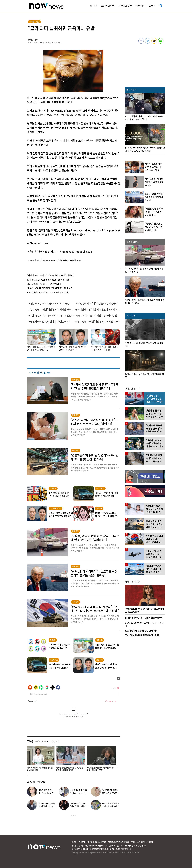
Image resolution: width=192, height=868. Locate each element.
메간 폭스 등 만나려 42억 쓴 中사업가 (44, 284)
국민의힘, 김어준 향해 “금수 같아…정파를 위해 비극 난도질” (102, 769)
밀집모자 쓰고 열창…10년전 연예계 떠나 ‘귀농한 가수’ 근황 (110, 806)
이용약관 (90, 842)
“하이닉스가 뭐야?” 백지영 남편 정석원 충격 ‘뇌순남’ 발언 (40, 769)
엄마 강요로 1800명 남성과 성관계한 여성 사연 (48, 280)
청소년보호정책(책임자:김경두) (119, 842)
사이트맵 (150, 842)
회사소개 (82, 842)
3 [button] (75, 816)
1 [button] (71, 816)
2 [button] (73, 816)
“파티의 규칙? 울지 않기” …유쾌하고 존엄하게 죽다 (50, 275)
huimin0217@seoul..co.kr (77, 252)
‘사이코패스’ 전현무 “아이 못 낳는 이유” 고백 (79, 806)
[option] (41, 759)
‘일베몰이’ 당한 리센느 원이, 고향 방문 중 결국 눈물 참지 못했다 (71, 769)
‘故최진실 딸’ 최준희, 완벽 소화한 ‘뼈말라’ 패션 (110, 793)
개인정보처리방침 (100, 842)
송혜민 (31, 40)
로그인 (74, 842)
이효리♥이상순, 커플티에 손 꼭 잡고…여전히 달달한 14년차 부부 (79, 793)
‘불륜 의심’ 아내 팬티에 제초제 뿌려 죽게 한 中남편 (50, 288)
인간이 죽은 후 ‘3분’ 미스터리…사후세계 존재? (48, 292)
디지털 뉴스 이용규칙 (138, 842)
